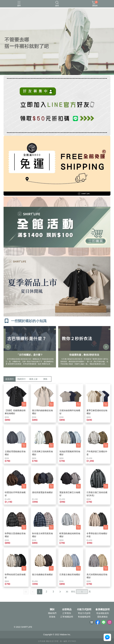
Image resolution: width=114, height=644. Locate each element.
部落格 (52, 617)
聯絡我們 (52, 613)
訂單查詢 (67, 613)
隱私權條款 (103, 617)
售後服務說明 (84, 617)
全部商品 (67, 609)
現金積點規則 (103, 613)
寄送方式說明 (84, 613)
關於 (52, 609)
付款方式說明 (84, 609)
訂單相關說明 (67, 617)
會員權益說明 (103, 609)
